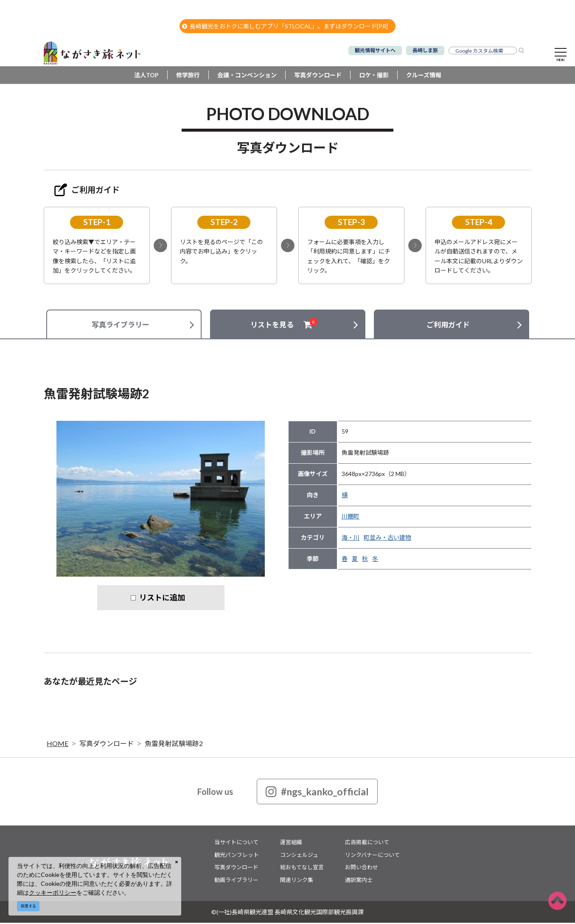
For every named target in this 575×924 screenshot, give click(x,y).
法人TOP (146, 76)
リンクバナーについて (372, 856)
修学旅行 (188, 76)
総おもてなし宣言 (302, 868)
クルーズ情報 (424, 76)
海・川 (351, 539)
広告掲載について (367, 843)
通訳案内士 (359, 881)
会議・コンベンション (247, 76)
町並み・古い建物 (387, 539)
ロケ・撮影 (374, 76)
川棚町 (351, 517)
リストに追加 (162, 599)
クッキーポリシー (53, 892)
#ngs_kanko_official (317, 793)
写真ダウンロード (318, 76)
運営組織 (291, 843)
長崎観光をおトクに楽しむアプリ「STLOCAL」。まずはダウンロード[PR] (285, 26)
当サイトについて (236, 843)
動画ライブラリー (236, 881)
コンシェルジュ (299, 856)
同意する (28, 906)
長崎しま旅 (425, 50)
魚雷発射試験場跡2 (174, 745)
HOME (57, 745)
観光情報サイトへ (375, 50)
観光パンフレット (237, 856)
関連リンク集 (297, 881)
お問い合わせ (362, 868)
